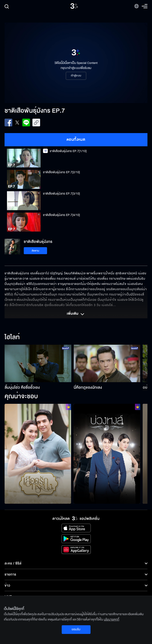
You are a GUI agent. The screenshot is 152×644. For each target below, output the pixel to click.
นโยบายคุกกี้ (112, 619)
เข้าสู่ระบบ (76, 76)
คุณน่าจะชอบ (21, 397)
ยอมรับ (76, 629)
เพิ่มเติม (76, 314)
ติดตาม (35, 251)
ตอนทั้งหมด (76, 140)
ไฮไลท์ (12, 337)
